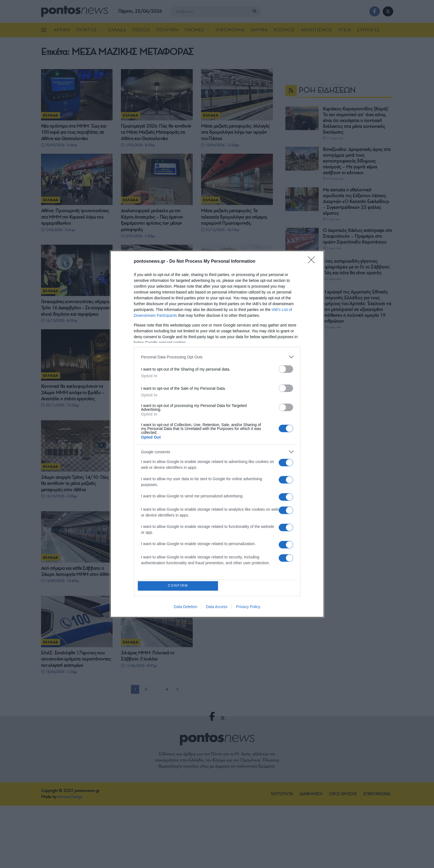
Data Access (217, 608)
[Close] (313, 261)
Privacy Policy (248, 608)
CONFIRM (179, 586)
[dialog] (217, 434)
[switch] (286, 369)
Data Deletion (186, 608)
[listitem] (217, 356)
